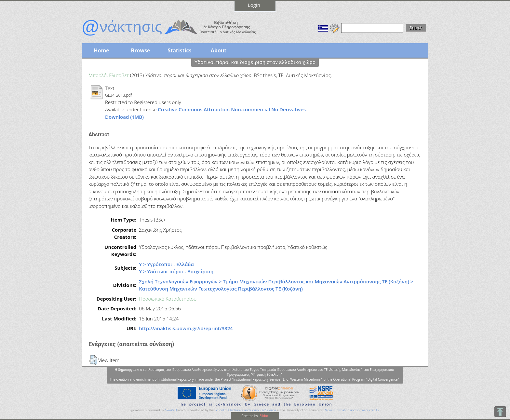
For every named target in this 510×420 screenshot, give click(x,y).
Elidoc (264, 416)
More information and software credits (352, 410)
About (219, 50)
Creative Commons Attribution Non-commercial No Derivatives (232, 109)
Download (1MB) (124, 117)
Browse (140, 50)
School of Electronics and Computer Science (245, 410)
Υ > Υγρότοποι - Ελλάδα (166, 264)
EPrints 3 (171, 410)
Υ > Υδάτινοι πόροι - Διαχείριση (176, 271)
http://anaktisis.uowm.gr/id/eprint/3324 (186, 328)
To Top (500, 412)
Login (254, 5)
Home (101, 50)
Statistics (179, 50)
